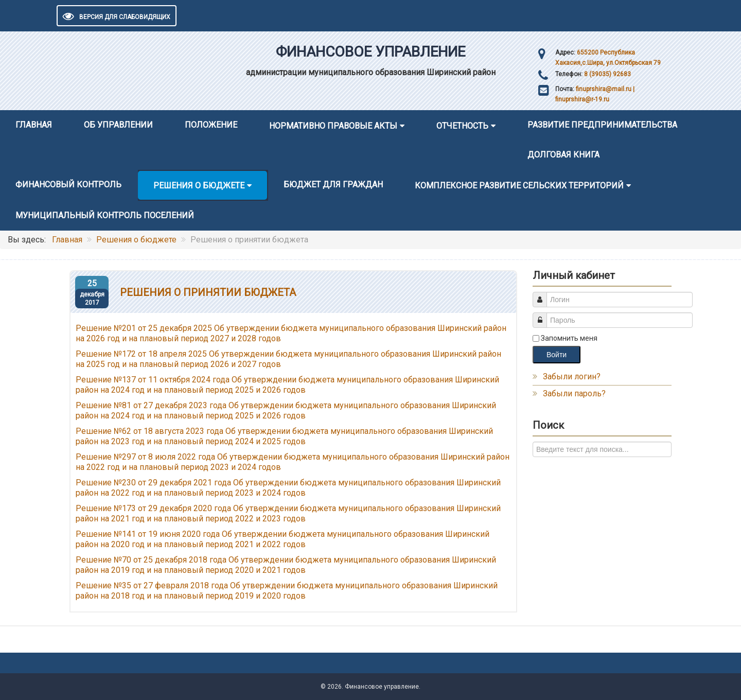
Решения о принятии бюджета (208, 292)
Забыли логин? (572, 377)
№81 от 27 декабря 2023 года (170, 405)
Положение (211, 125)
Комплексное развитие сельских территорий (519, 186)
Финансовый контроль (68, 185)
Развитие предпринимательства (602, 125)
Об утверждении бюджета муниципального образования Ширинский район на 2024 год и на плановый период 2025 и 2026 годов (286, 410)
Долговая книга (563, 155)
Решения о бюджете (199, 186)
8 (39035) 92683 (607, 74)
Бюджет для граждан (333, 185)
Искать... (533, 442)
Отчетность (462, 126)
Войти (557, 355)
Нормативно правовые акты (333, 126)
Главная (34, 125)
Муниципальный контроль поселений (105, 215)
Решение (95, 405)
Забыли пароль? (574, 393)
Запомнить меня (569, 338)
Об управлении (118, 125)
